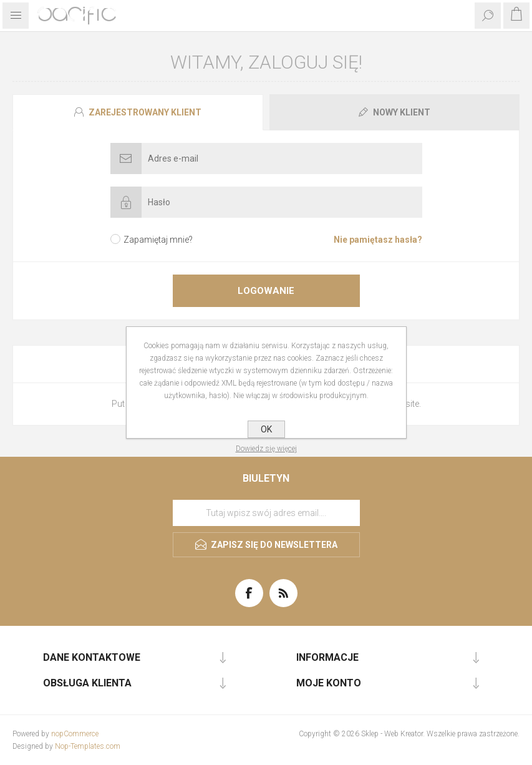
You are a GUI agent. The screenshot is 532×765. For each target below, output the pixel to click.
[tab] (139, 112)
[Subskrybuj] (266, 513)
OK (266, 429)
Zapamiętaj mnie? (158, 240)
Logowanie (266, 291)
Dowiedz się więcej (266, 449)
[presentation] (138, 112)
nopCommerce (75, 734)
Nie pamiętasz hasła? (378, 240)
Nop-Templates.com (88, 746)
